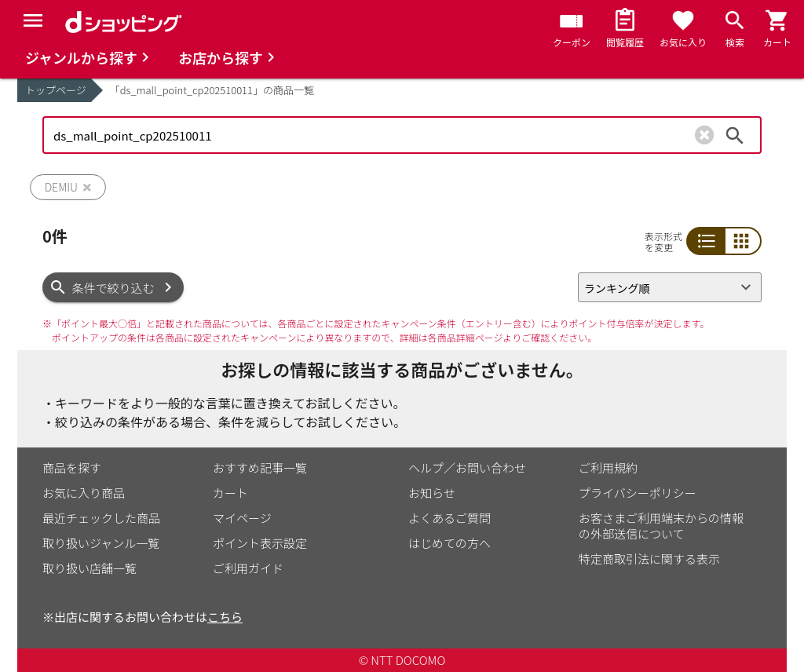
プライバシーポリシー (638, 493)
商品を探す (72, 467)
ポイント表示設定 (260, 543)
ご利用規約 (608, 467)
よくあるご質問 (450, 518)
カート (230, 493)
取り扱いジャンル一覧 (101, 543)
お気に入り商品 (84, 493)
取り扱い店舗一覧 (90, 568)
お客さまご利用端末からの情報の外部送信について (661, 526)
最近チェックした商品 (101, 518)
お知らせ (432, 493)
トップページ (56, 90)
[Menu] (33, 20)
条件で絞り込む (113, 288)
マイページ (242, 518)
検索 (735, 135)
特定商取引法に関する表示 (649, 559)
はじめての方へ (450, 543)
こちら (225, 617)
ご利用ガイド (248, 568)
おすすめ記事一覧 (260, 467)
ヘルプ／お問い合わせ (467, 467)
